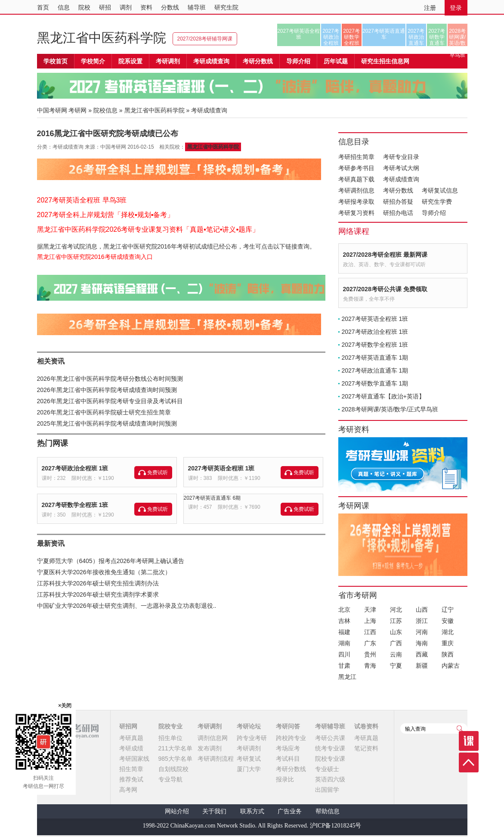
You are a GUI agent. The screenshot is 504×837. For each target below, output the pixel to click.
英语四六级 (330, 779)
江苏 (396, 621)
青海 (370, 666)
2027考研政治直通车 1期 (375, 370)
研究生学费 (437, 202)
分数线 (170, 7)
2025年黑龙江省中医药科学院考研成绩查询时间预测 (107, 423)
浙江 (422, 621)
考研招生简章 (356, 157)
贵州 (370, 654)
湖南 (344, 643)
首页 (43, 7)
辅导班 (197, 7)
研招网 (128, 726)
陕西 (448, 654)
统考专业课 (330, 748)
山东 (396, 632)
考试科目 (288, 759)
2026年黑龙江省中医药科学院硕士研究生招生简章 (104, 412)
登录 (456, 8)
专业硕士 (327, 769)
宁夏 (396, 666)
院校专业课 (330, 759)
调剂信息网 (213, 738)
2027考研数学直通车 (437, 37)
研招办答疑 (398, 202)
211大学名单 (175, 748)
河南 (422, 632)
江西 (370, 632)
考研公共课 (330, 738)
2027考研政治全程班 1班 (75, 468)
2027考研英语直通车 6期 (212, 498)
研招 (105, 7)
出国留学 (327, 790)
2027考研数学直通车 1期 (375, 383)
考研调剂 (168, 61)
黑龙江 (347, 677)
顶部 (469, 762)
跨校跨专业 (291, 738)
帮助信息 (328, 811)
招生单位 (170, 738)
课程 (469, 741)
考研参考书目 (356, 168)
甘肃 (344, 666)
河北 (396, 610)
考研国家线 (134, 759)
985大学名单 (175, 759)
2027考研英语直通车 (384, 34)
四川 (344, 654)
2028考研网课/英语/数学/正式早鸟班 (457, 37)
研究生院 (226, 7)
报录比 (285, 779)
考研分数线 (398, 190)
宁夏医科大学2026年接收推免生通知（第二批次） (104, 572)
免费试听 (158, 473)
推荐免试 (131, 779)
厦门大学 (249, 769)
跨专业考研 (252, 738)
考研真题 (131, 738)
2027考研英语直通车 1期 (375, 358)
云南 (396, 654)
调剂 (126, 7)
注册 (430, 8)
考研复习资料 (356, 213)
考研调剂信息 (356, 190)
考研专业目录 (401, 157)
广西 (396, 643)
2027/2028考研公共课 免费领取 (385, 289)
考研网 (77, 110)
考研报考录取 (356, 202)
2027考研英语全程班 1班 (221, 468)
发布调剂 (210, 748)
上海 (370, 621)
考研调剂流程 (216, 759)
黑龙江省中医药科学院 (102, 38)
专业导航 (170, 779)
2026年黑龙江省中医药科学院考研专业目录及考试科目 (110, 401)
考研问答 (288, 726)
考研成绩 (131, 748)
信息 (64, 7)
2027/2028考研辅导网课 (205, 39)
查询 (460, 728)
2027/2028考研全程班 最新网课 (385, 255)
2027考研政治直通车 (416, 37)
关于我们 (214, 811)
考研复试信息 (440, 190)
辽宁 (448, 610)
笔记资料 (366, 748)
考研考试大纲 (401, 168)
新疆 (422, 666)
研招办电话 (398, 213)
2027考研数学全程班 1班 (75, 505)
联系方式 (252, 811)
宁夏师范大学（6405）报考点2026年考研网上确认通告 (111, 561)
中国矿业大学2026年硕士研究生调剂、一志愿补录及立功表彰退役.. (127, 606)
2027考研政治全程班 (331, 37)
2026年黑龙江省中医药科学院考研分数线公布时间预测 (110, 379)
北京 (344, 610)
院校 (84, 7)
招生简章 (131, 769)
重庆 (448, 643)
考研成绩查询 (401, 179)
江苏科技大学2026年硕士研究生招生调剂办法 (98, 583)
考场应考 (288, 748)
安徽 (448, 621)
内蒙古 (451, 666)
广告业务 (290, 811)
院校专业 (170, 726)
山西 (422, 610)
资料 (146, 7)
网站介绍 (177, 811)
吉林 (344, 621)
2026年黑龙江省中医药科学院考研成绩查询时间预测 (107, 390)
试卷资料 (366, 726)
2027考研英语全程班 (298, 34)
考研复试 (249, 759)
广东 (370, 643)
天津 (370, 610)
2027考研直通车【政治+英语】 (383, 396)
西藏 (422, 654)
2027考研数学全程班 (351, 37)
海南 (422, 643)
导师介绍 (298, 61)
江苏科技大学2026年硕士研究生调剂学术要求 (98, 594)
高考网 (128, 790)
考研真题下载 (356, 179)
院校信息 (105, 110)
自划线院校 (173, 769)
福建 (344, 632)
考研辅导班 (330, 726)
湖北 (448, 632)
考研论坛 (249, 726)
